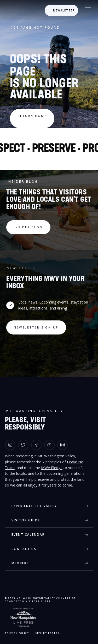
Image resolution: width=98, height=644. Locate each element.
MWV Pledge (52, 468)
